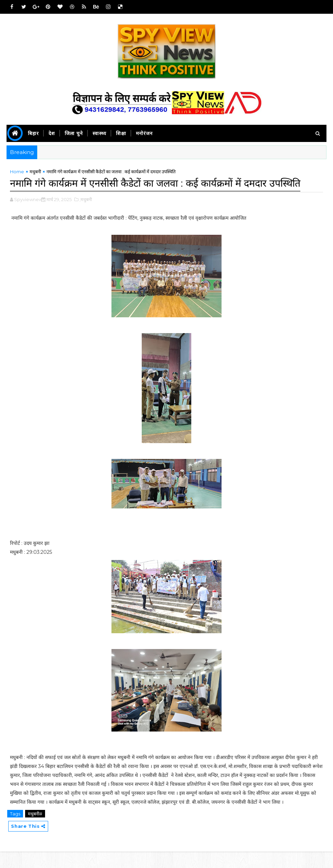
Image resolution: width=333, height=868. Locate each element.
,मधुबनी (86, 215)
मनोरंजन (144, 133)
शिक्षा (121, 133)
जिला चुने (74, 133)
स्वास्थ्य (99, 133)
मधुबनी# (35, 829)
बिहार (33, 133)
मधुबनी (35, 173)
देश (52, 133)
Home (17, 173)
